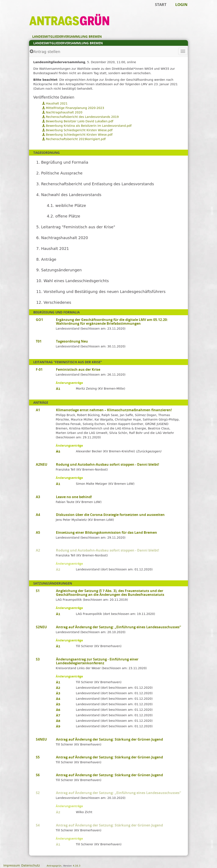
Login (181, 4)
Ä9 (58, 726)
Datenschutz (31, 865)
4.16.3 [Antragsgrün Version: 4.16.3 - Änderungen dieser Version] (77, 866)
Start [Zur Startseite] (161, 4)
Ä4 (58, 699)
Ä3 (58, 693)
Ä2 (58, 570)
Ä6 (58, 710)
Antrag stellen (45, 52)
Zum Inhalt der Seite (18, 10)
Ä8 (58, 721)
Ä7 (58, 715)
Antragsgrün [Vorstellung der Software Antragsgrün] (54, 866)
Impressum (12, 865)
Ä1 (58, 389)
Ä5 (58, 704)
